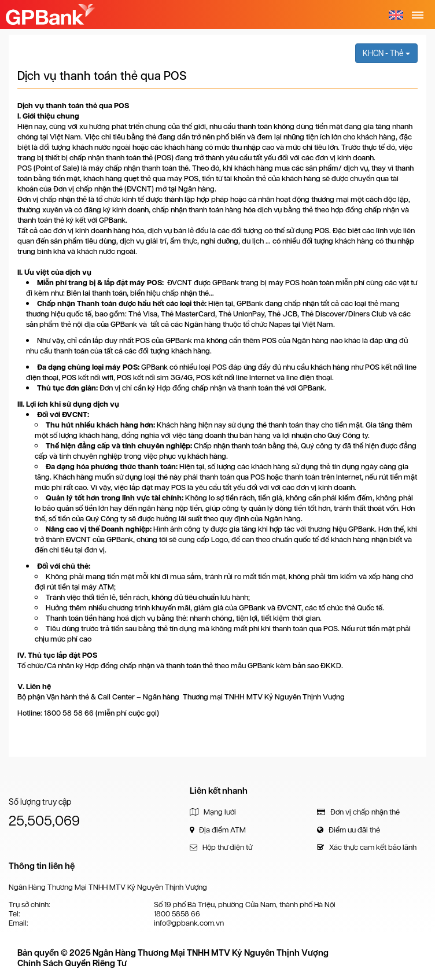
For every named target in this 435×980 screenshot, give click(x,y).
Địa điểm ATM (218, 830)
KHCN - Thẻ (386, 53)
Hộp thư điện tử (221, 847)
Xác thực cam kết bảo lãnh (367, 847)
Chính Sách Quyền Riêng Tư (72, 963)
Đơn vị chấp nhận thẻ (358, 812)
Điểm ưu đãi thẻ (349, 830)
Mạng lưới (213, 812)
